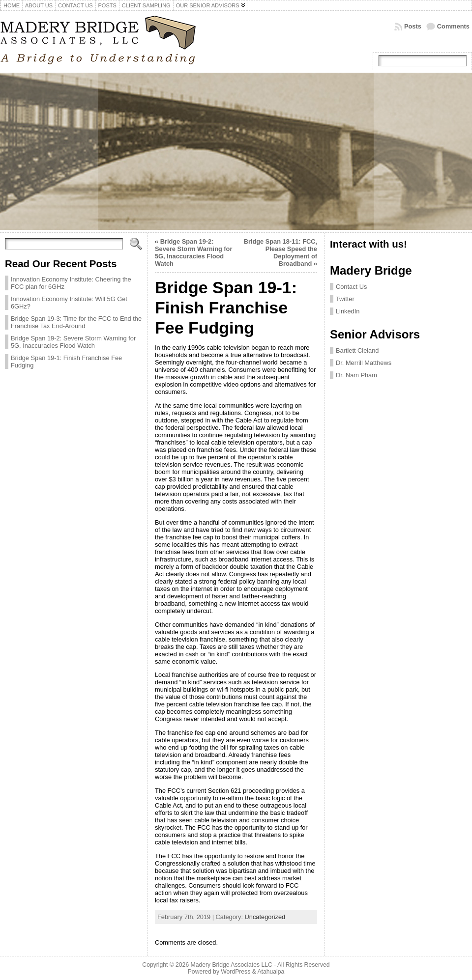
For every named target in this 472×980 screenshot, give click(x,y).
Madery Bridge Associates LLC (232, 965)
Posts (413, 26)
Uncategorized (265, 917)
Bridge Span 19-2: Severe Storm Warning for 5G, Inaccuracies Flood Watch (73, 342)
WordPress (236, 972)
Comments (453, 26)
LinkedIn (348, 311)
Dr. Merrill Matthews (364, 363)
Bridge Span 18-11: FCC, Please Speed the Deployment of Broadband (280, 252)
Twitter (345, 299)
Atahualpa (271, 972)
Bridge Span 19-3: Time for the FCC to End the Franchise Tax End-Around (76, 322)
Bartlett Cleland (357, 350)
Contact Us (351, 287)
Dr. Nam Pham (356, 375)
